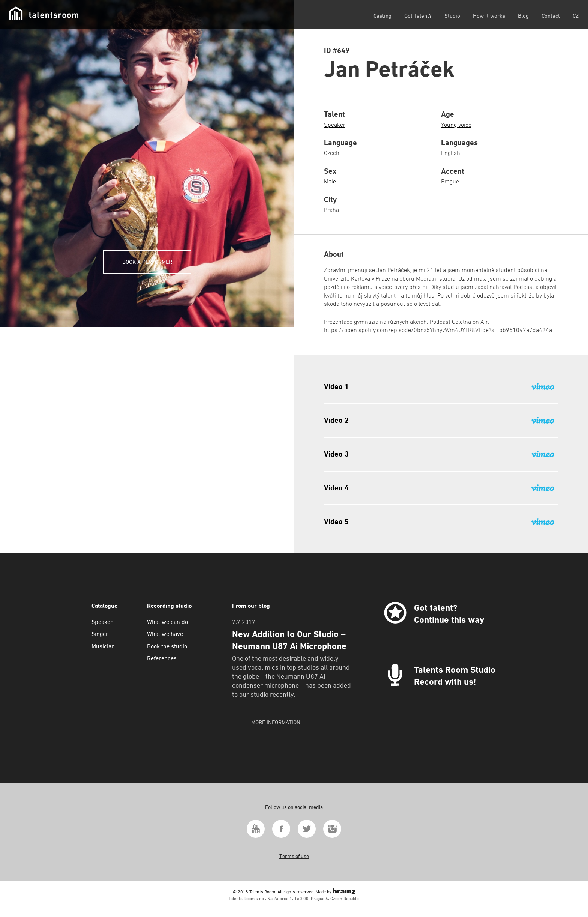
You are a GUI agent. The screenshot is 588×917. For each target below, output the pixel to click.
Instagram (332, 829)
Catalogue (104, 606)
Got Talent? (418, 16)
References (162, 658)
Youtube (256, 829)
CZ (576, 16)
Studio (452, 16)
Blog (523, 16)
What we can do (167, 622)
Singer (100, 634)
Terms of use (294, 856)
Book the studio (167, 646)
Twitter (307, 829)
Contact (551, 16)
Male (330, 181)
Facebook (281, 829)
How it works (489, 16)
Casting (382, 16)
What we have (165, 634)
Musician (103, 646)
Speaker (335, 125)
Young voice (456, 125)
